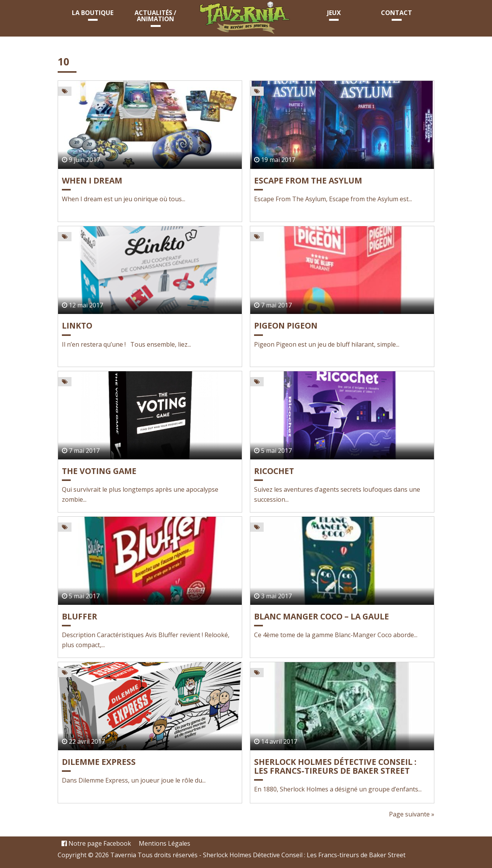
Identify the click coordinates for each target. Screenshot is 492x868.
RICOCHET (274, 471)
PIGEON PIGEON (286, 325)
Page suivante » (412, 814)
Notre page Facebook (96, 843)
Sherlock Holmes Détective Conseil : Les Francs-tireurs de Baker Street (335, 766)
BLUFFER (80, 616)
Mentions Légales (165, 843)
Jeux (334, 13)
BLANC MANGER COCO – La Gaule (322, 616)
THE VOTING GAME (99, 471)
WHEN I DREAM (92, 180)
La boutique (93, 13)
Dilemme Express (99, 762)
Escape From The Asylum (308, 180)
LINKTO (77, 325)
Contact (396, 13)
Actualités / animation (155, 16)
